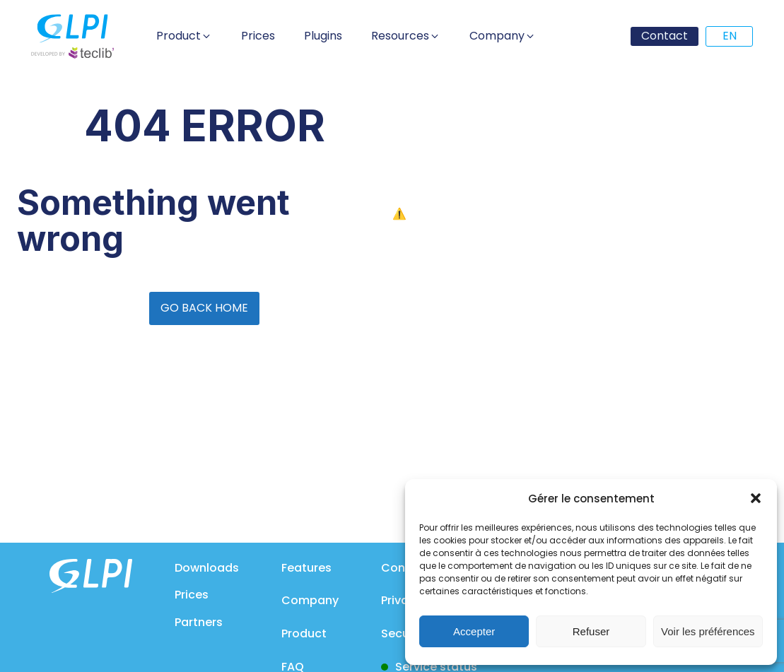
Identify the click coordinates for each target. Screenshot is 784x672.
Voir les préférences (708, 631)
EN (730, 36)
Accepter (474, 631)
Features (306, 568)
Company (310, 600)
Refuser (591, 631)
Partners (199, 622)
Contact (665, 36)
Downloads (207, 568)
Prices (192, 595)
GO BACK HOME (204, 308)
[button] (756, 498)
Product (304, 633)
